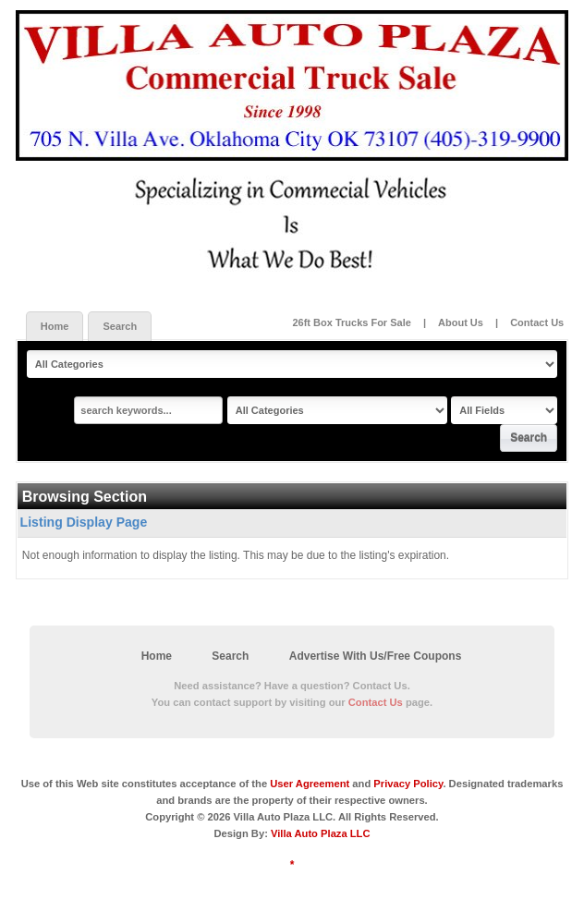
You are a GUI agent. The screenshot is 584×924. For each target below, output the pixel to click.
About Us (461, 322)
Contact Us (537, 322)
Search (120, 326)
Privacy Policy (408, 784)
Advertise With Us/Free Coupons (376, 656)
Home (55, 326)
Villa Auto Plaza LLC (321, 833)
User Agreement (310, 784)
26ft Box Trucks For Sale (353, 322)
